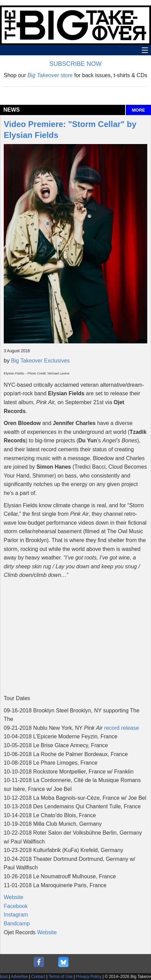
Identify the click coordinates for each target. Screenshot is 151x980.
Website (14, 897)
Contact (38, 977)
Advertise (19, 977)
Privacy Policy (89, 977)
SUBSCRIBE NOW (75, 64)
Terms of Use (61, 977)
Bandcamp (17, 924)
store (50, 75)
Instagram (16, 915)
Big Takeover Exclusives (40, 361)
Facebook (16, 906)
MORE (138, 110)
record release (121, 728)
